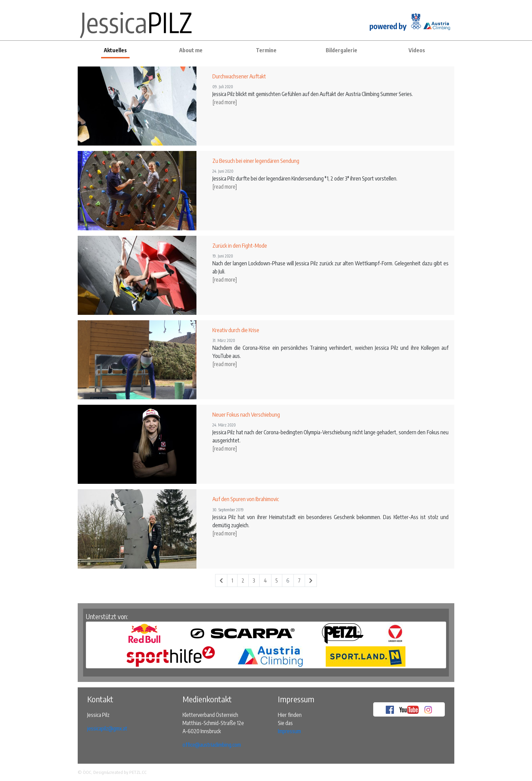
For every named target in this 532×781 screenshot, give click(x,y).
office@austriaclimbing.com (212, 745)
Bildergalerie (341, 50)
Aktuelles (115, 50)
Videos (417, 50)
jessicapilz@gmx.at (107, 728)
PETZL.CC (138, 772)
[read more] (225, 102)
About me (191, 50)
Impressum (289, 731)
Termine (266, 50)
